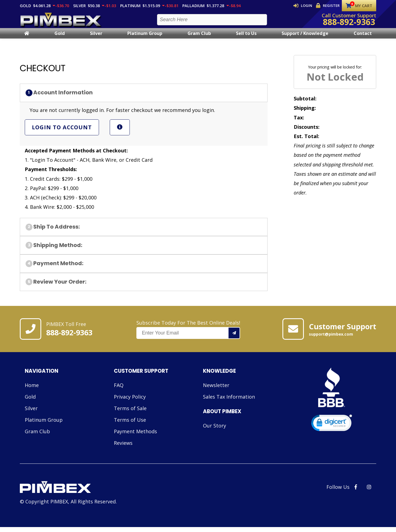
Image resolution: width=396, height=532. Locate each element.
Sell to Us (246, 38)
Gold (60, 38)
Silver (96, 38)
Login (304, 6)
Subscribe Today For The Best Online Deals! (188, 334)
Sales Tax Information (229, 402)
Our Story (215, 430)
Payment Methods (135, 436)
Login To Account (62, 132)
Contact (363, 38)
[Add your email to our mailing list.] (234, 338)
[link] (332, 429)
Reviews (123, 448)
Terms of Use (130, 425)
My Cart (359, 6)
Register (328, 6)
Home (32, 390)
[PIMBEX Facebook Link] (356, 492)
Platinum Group (145, 38)
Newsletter (216, 390)
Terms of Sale (130, 413)
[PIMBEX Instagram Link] (369, 492)
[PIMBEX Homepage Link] (61, 22)
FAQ (119, 390)
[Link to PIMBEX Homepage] (68, 493)
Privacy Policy (130, 402)
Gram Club (199, 38)
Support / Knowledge (305, 38)
